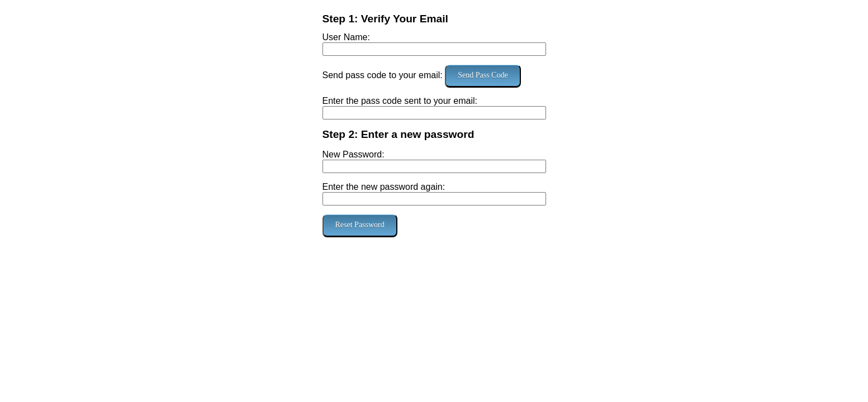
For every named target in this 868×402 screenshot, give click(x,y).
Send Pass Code (483, 75)
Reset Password (360, 225)
